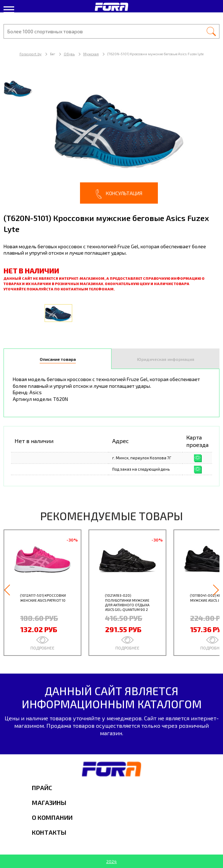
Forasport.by (30, 54)
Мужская (91, 54)
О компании (52, 817)
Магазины (49, 802)
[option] (111, 138)
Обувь (69, 54)
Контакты (49, 832)
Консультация (119, 194)
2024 (111, 861)
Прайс (42, 788)
